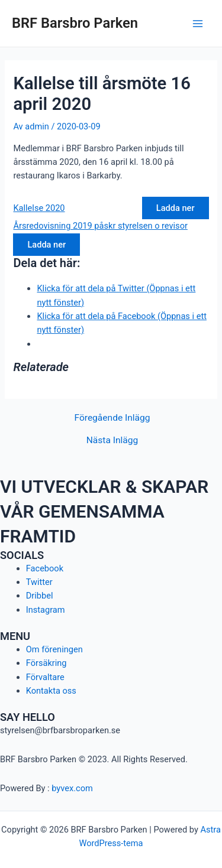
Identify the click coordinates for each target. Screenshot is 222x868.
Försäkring (46, 663)
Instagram (46, 610)
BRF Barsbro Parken (75, 23)
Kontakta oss (51, 691)
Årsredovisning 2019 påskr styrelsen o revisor (100, 226)
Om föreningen (54, 649)
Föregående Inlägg (112, 418)
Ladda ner (176, 208)
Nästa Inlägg (112, 441)
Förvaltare (45, 677)
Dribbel (40, 596)
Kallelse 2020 (39, 208)
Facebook (45, 568)
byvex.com (72, 788)
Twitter (39, 582)
